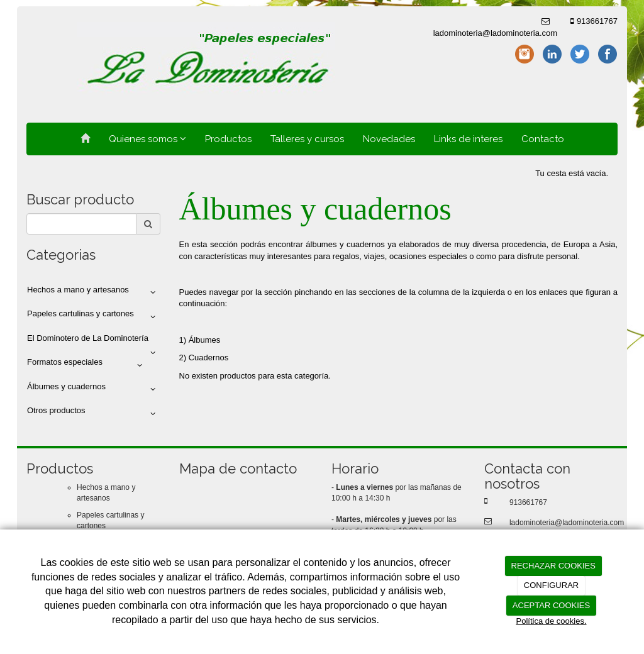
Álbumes (205, 340)
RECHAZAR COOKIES (553, 566)
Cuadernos (209, 357)
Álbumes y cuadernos (93, 389)
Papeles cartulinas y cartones (93, 316)
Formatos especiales (87, 365)
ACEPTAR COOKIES (551, 605)
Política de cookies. (551, 621)
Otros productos (93, 413)
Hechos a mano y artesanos (93, 292)
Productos (228, 139)
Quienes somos (147, 139)
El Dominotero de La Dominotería (93, 342)
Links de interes (468, 139)
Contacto (543, 139)
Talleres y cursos (307, 139)
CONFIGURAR (551, 585)
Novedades (389, 139)
